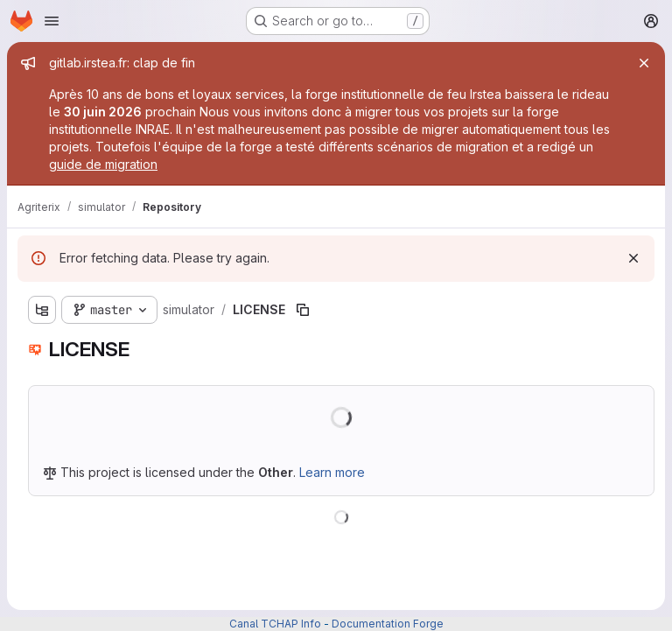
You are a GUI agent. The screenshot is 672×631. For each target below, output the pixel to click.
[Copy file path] (303, 310)
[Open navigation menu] (52, 21)
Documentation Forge (388, 624)
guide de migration (103, 164)
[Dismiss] (633, 258)
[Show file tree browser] (42, 310)
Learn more (332, 472)
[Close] (644, 63)
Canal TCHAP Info (275, 624)
